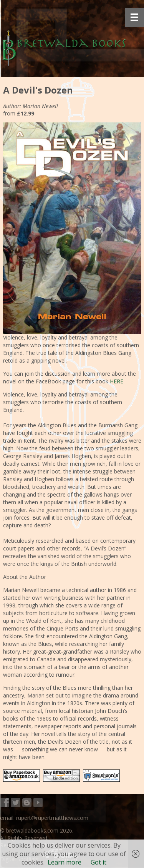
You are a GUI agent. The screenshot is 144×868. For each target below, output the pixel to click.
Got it (98, 862)
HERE (117, 381)
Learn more (65, 862)
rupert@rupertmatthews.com (52, 818)
